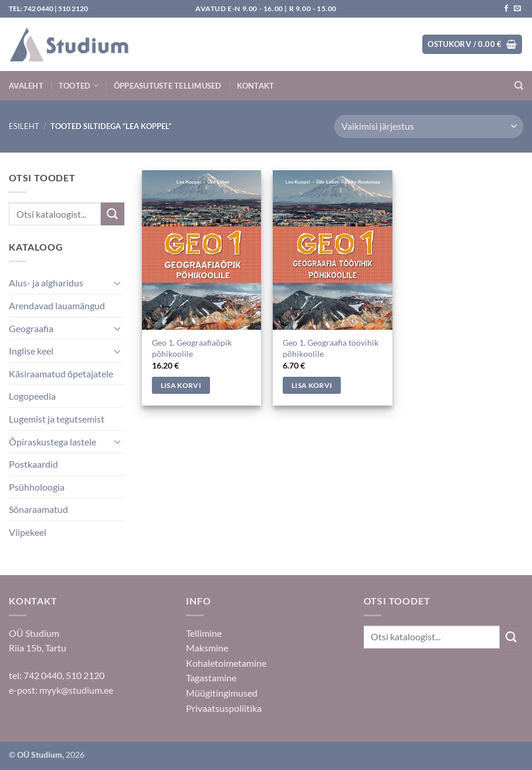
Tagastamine (211, 678)
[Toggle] (117, 283)
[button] (472, 44)
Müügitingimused (222, 693)
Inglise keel (31, 351)
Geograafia (31, 328)
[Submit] (113, 214)
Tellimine (204, 633)
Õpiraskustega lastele (52, 442)
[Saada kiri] (517, 9)
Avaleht (26, 86)
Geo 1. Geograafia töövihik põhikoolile (331, 348)
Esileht (24, 126)
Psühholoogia (37, 487)
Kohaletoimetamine (226, 663)
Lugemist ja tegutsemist (57, 419)
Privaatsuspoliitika (224, 708)
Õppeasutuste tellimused (168, 86)
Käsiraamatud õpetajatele (61, 374)
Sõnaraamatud (38, 509)
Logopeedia (32, 396)
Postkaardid (33, 464)
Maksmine (207, 648)
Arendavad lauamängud (57, 305)
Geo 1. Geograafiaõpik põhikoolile (192, 348)
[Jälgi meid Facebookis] (506, 9)
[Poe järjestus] (429, 126)
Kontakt (256, 86)
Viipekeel (28, 532)
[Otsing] (519, 86)
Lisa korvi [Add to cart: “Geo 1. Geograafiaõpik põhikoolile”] (181, 385)
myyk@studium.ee (76, 690)
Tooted (79, 85)
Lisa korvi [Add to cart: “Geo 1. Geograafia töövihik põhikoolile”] (312, 385)
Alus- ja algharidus (46, 283)
